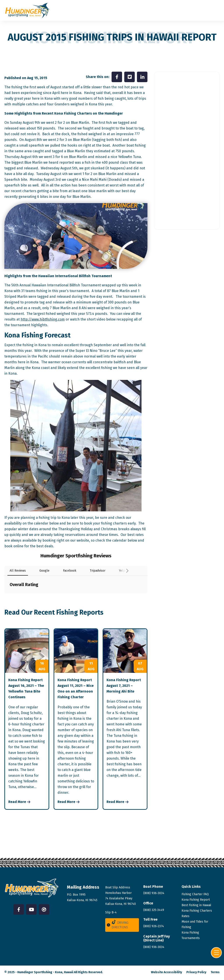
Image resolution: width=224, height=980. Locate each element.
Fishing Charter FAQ (195, 894)
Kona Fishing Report (196, 900)
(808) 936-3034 (154, 893)
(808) (154, 947)
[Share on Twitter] (129, 77)
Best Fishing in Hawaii (196, 905)
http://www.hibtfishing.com (43, 319)
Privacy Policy (196, 972)
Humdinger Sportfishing (35, 972)
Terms (215, 972)
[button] (4, 598)
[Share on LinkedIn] (142, 77)
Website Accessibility (166, 972)
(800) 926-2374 (154, 926)
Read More (17, 802)
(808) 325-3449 (154, 910)
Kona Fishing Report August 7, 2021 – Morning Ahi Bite (124, 686)
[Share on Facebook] (117, 77)
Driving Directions (117, 924)
